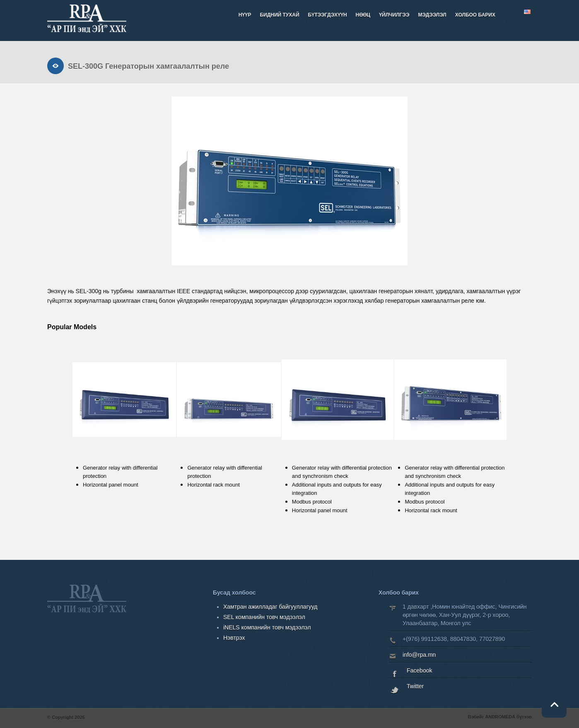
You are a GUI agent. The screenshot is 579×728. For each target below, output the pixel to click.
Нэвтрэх (234, 638)
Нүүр (245, 15)
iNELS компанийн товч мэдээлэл (267, 627)
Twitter (415, 686)
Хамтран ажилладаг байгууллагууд (270, 607)
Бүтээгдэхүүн (328, 15)
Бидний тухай (279, 15)
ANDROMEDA (500, 717)
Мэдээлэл (432, 15)
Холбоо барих (475, 15)
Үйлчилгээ (394, 15)
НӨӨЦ (363, 15)
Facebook (419, 670)
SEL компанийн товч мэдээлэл (264, 617)
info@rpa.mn (419, 655)
